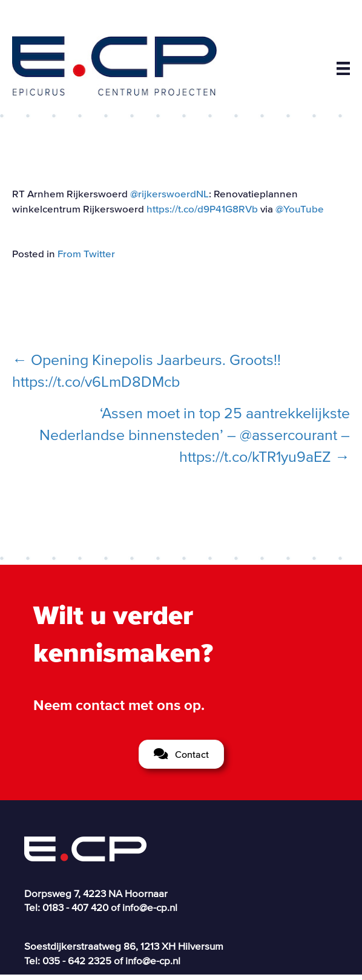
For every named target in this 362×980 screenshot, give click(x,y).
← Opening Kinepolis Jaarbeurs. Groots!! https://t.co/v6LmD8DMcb (146, 370)
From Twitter (86, 253)
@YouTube (300, 209)
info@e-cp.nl (150, 907)
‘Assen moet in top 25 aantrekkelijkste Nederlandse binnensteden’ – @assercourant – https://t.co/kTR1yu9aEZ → (195, 435)
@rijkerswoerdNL (169, 193)
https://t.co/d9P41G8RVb (202, 209)
